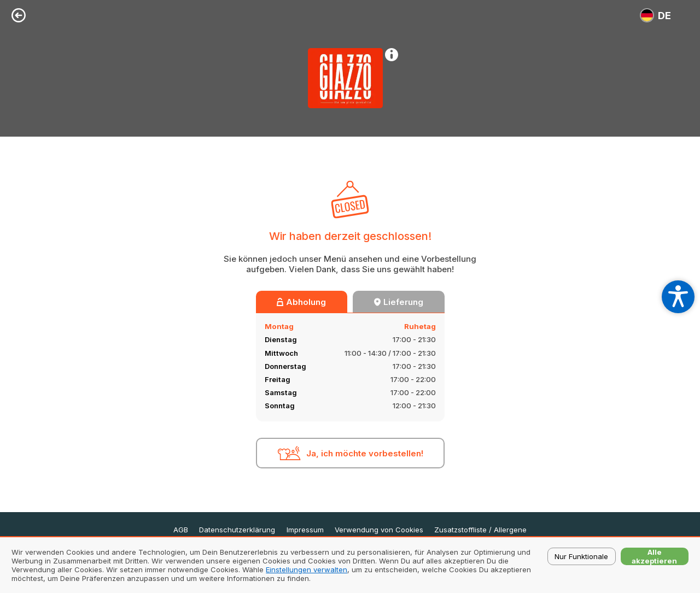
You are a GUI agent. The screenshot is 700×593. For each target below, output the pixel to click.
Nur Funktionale (581, 556)
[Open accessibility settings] (678, 297)
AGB (181, 530)
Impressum (305, 530)
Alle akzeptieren (654, 556)
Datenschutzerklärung (237, 530)
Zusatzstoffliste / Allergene (480, 530)
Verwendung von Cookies (379, 530)
